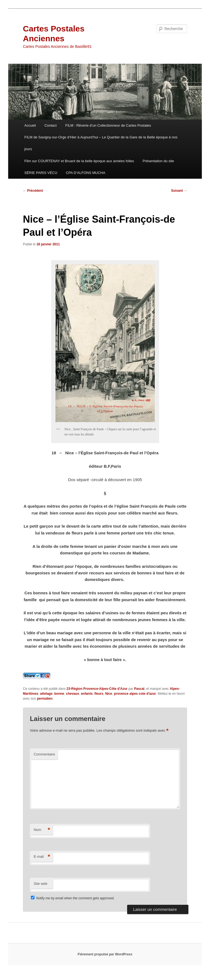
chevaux (72, 694)
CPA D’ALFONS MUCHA (86, 173)
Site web (40, 884)
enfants (87, 694)
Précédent (33, 191)
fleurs (99, 694)
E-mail (42, 857)
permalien (45, 699)
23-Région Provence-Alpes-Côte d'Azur (97, 689)
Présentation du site (158, 161)
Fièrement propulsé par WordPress (105, 954)
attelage (46, 694)
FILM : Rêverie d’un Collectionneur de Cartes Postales (108, 125)
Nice (109, 694)
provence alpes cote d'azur (135, 694)
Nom (42, 830)
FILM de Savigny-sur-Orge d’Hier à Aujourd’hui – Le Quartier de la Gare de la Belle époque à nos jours (101, 143)
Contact (50, 125)
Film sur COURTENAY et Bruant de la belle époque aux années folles (79, 161)
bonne (59, 694)
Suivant (179, 191)
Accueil (30, 125)
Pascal (139, 689)
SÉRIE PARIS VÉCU (41, 173)
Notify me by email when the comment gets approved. (73, 898)
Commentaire (44, 754)
